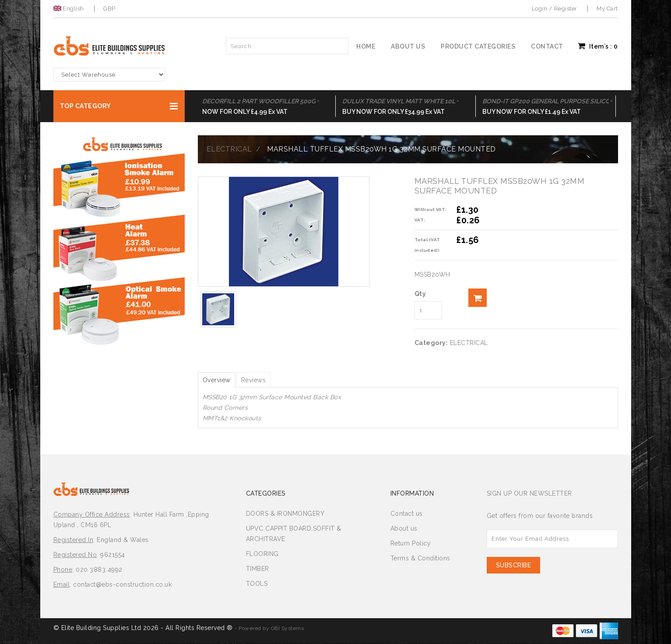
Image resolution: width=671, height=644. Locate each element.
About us (408, 46)
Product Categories (478, 46)
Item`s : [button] (598, 46)
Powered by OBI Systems (271, 629)
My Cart (607, 9)
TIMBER (258, 569)
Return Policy (411, 544)
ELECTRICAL (229, 149)
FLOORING (262, 554)
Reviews (260, 380)
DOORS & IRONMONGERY (285, 514)
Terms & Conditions (420, 559)
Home (366, 46)
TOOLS (257, 584)
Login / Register (555, 9)
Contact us (407, 514)
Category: (431, 343)
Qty (420, 294)
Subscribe (514, 566)
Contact (547, 46)
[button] (119, 106)
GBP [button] (109, 9)
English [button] (70, 9)
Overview (219, 380)
